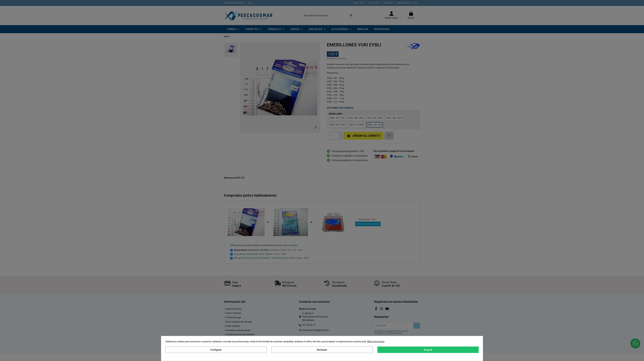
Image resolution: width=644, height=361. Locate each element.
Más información (376, 342)
